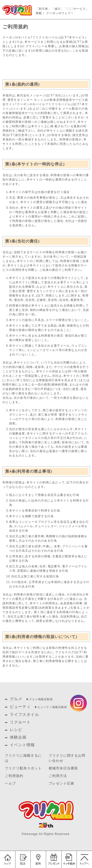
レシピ (16, 730)
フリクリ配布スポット (23, 768)
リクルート (20, 722)
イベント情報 (22, 745)
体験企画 (18, 737)
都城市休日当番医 (63, 768)
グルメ (16, 699)
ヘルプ (10, 783)
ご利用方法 (58, 776)
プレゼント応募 (61, 783)
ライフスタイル (24, 714)
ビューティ (20, 707)
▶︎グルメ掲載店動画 (39, 699)
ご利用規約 (14, 776)
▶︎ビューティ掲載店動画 (51, 707)
